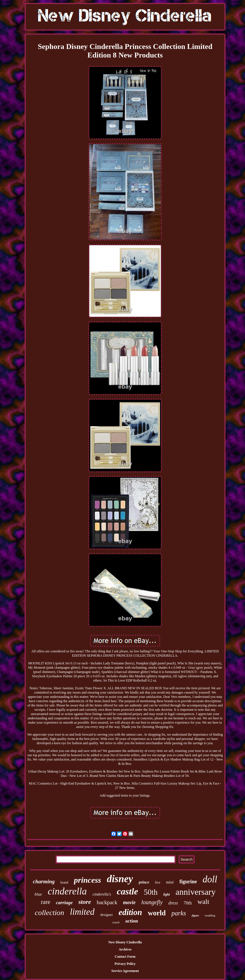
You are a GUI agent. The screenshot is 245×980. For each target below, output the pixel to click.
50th (151, 892)
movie (129, 902)
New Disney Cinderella (125, 942)
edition (130, 912)
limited (82, 912)
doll (210, 879)
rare (46, 902)
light (167, 894)
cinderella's (102, 894)
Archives (125, 949)
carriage (64, 903)
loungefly (152, 902)
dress (173, 903)
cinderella (67, 891)
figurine (188, 882)
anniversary (195, 892)
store (85, 902)
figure (195, 915)
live (158, 882)
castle (128, 891)
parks (179, 913)
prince (144, 882)
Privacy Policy (125, 964)
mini (170, 882)
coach (116, 922)
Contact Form (125, 957)
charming (44, 881)
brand (64, 882)
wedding (210, 915)
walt (203, 902)
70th (187, 903)
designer (106, 915)
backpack (107, 902)
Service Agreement (125, 971)
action (132, 921)
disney (120, 879)
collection (50, 913)
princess (87, 880)
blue (38, 894)
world (157, 913)
